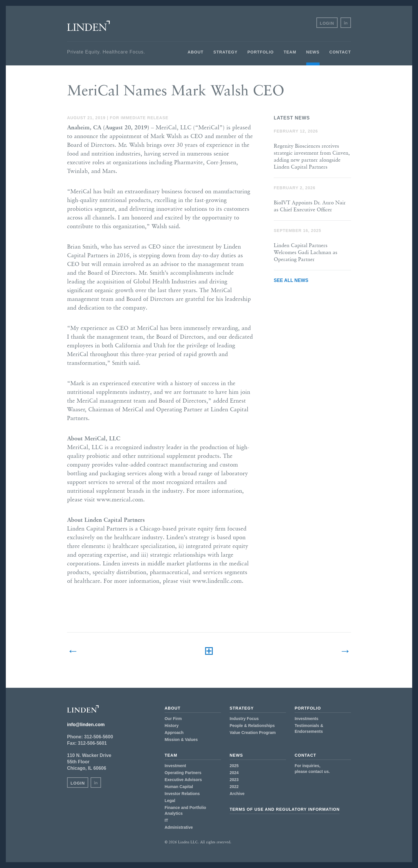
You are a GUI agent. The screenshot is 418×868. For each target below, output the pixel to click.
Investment (175, 766)
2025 (234, 766)
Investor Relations (182, 794)
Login (327, 23)
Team (290, 52)
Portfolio (261, 52)
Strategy (225, 52)
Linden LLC (88, 26)
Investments (307, 719)
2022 (234, 787)
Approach (174, 733)
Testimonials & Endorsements (309, 728)
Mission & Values (181, 740)
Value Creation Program (253, 733)
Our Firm (173, 719)
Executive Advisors (183, 780)
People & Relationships (252, 726)
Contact (340, 52)
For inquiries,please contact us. (312, 769)
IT (166, 820)
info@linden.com (86, 725)
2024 (234, 773)
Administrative (179, 827)
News (313, 52)
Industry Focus (244, 719)
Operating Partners (183, 773)
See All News (291, 280)
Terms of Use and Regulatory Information (285, 809)
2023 (234, 780)
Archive (237, 794)
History (172, 726)
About (196, 52)
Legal (170, 801)
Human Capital (179, 787)
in (346, 23)
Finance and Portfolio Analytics (185, 810)
